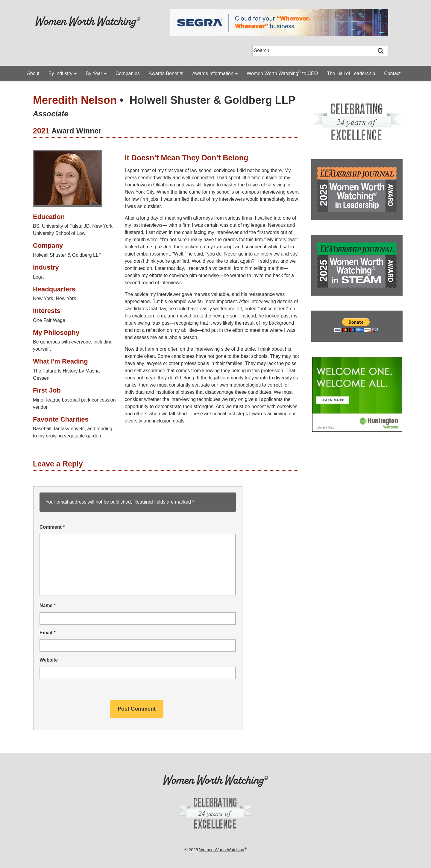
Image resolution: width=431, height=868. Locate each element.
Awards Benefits (166, 73)
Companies (128, 73)
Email (47, 633)
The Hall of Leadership (351, 73)
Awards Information (215, 73)
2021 (41, 131)
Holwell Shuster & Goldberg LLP (213, 100)
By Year (96, 73)
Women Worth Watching (222, 850)
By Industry (63, 73)
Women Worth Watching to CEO (282, 73)
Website (49, 660)
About (33, 73)
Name (48, 605)
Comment (52, 527)
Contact (392, 73)
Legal (39, 277)
